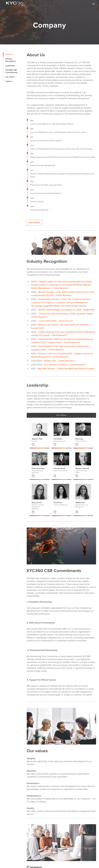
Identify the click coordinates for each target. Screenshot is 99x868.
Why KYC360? (34, 223)
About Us (9, 54)
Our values (10, 77)
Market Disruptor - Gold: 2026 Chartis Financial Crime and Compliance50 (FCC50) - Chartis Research (62, 294)
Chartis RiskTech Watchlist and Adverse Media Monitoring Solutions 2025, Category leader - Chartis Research (62, 341)
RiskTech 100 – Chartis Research (59, 361)
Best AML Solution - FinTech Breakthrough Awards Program (66, 369)
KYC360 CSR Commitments (11, 71)
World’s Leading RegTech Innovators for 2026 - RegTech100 (67, 310)
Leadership (10, 66)
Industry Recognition (11, 60)
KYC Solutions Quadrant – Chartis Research (65, 365)
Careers (9, 81)
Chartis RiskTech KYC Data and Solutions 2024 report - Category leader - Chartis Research (61, 348)
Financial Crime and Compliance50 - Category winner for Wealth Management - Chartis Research (62, 355)
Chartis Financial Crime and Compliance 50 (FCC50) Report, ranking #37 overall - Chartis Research (63, 334)
